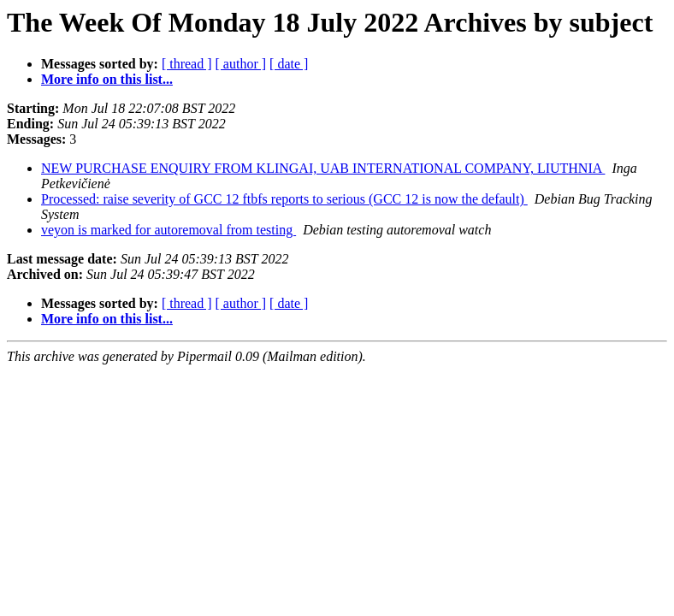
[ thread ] (187, 64)
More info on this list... (107, 79)
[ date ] (289, 64)
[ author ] (241, 64)
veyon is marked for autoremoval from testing (168, 230)
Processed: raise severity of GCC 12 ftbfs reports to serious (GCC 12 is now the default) (284, 199)
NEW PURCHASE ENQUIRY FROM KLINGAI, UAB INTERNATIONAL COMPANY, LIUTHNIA (323, 168)
